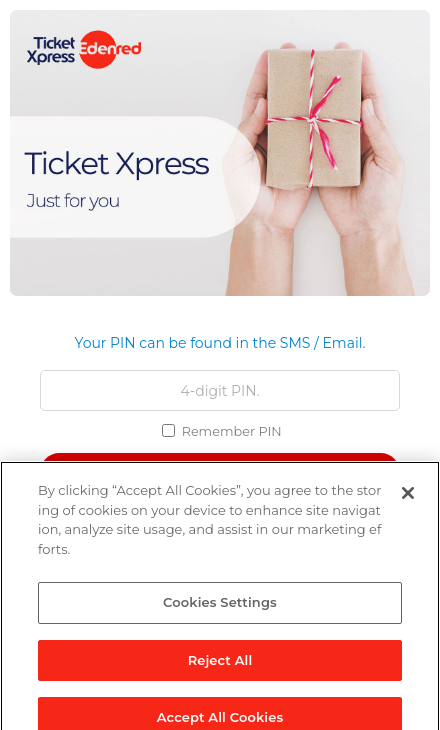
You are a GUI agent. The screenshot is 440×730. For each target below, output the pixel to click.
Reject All (220, 664)
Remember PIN (232, 431)
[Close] (408, 498)
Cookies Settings (220, 607)
